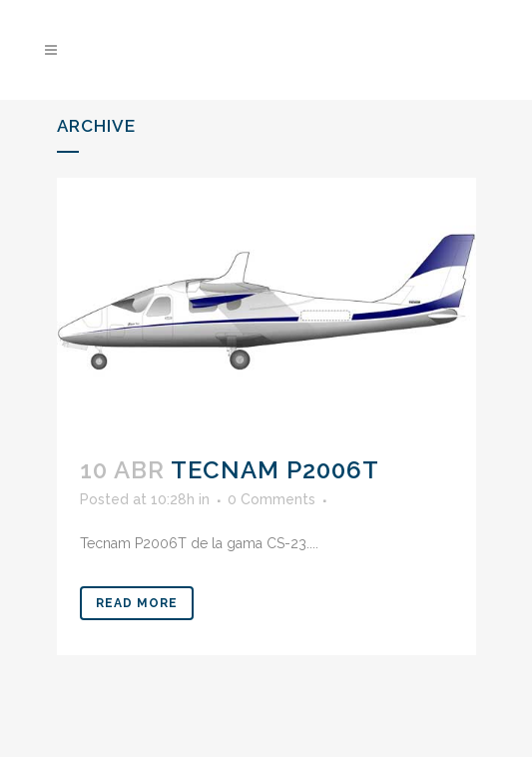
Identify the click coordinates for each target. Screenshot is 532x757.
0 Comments (271, 499)
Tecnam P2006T (275, 470)
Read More (137, 603)
